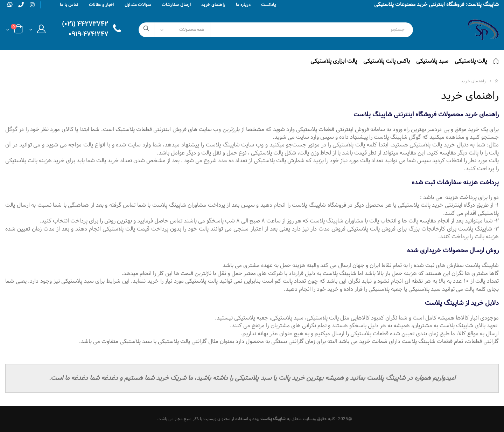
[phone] (21, 5)
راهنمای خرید (213, 5)
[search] (146, 30)
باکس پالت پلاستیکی (387, 61)
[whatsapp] (10, 5)
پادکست (268, 5)
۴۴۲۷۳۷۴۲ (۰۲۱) (85, 25)
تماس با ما (69, 5)
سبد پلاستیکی (432, 61)
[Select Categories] (182, 30)
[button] (37, 31)
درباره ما (243, 5)
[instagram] (32, 5)
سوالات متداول (138, 5)
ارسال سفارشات (176, 5)
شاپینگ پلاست (273, 419)
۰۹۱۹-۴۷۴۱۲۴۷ (88, 35)
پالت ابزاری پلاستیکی (334, 61)
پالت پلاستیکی (471, 61)
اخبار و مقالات (101, 5)
